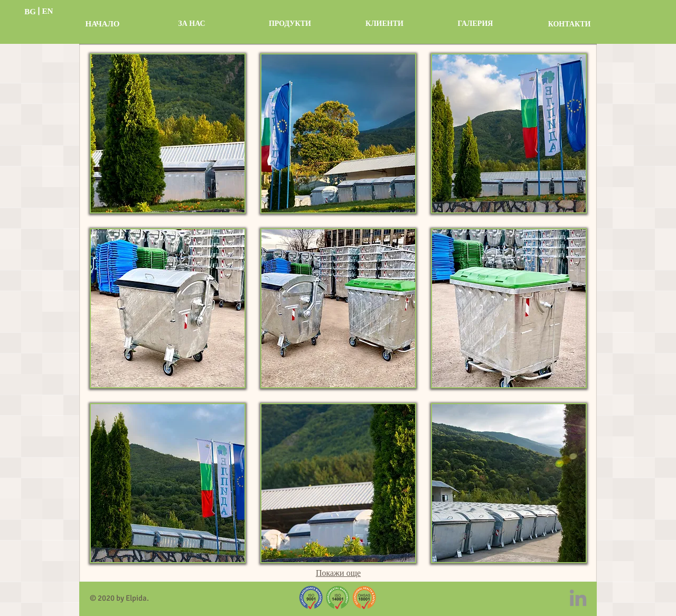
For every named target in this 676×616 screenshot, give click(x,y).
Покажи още (338, 574)
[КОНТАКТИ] (569, 24)
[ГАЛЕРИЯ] (475, 24)
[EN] (48, 11)
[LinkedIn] (578, 598)
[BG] (30, 12)
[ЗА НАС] (192, 24)
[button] (168, 133)
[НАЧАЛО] (102, 24)
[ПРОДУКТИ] (290, 24)
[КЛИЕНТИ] (384, 24)
